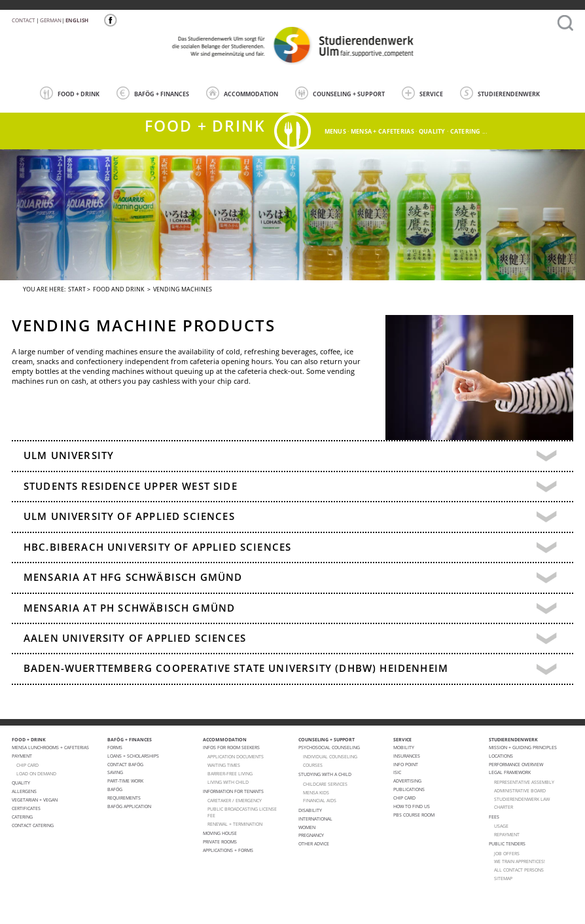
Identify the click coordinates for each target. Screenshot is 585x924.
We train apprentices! (520, 861)
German (51, 20)
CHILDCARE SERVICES (325, 784)
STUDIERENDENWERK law (522, 799)
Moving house (220, 833)
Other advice (314, 843)
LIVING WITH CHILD (228, 782)
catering (466, 131)
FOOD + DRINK (70, 93)
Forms (115, 747)
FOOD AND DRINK (119, 289)
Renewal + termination (235, 824)
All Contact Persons (519, 870)
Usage (501, 826)
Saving (115, 772)
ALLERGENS (24, 791)
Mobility (404, 747)
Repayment (507, 834)
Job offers (507, 853)
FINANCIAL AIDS (320, 800)
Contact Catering (33, 825)
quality (432, 131)
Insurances (407, 756)
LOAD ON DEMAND (36, 773)
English (77, 20)
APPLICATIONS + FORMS (228, 850)
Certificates (26, 808)
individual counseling (330, 756)
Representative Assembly (524, 782)
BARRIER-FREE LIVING (230, 773)
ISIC (397, 772)
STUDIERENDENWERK (500, 93)
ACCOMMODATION (242, 93)
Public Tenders (507, 843)
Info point (406, 764)
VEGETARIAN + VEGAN (35, 800)
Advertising (407, 781)
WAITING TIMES (224, 765)
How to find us (412, 806)
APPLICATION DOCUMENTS (236, 756)
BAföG (115, 789)
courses (313, 765)
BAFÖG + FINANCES (153, 93)
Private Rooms (220, 841)
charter (504, 807)
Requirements (124, 798)
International (315, 819)
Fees (494, 817)
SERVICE (422, 93)
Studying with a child (325, 774)
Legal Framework (510, 772)
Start (77, 289)
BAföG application (129, 806)
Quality (21, 783)
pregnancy (311, 835)
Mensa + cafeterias (382, 131)
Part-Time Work (125, 781)
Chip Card (404, 798)
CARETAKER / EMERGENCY (235, 800)
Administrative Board (520, 790)
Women (307, 827)
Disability (310, 810)
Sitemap (503, 878)
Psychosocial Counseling (329, 747)
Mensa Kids (316, 792)
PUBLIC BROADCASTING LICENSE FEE (242, 812)
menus (335, 131)
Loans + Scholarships (133, 756)
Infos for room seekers (231, 747)
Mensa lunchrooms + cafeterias (50, 747)
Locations (501, 756)
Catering (22, 817)
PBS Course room (414, 815)
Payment (22, 756)
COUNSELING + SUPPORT (340, 93)
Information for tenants (233, 791)
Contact (23, 20)
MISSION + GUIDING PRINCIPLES (523, 747)
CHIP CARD (27, 765)
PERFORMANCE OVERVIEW (516, 764)
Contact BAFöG (125, 764)
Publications (409, 789)
